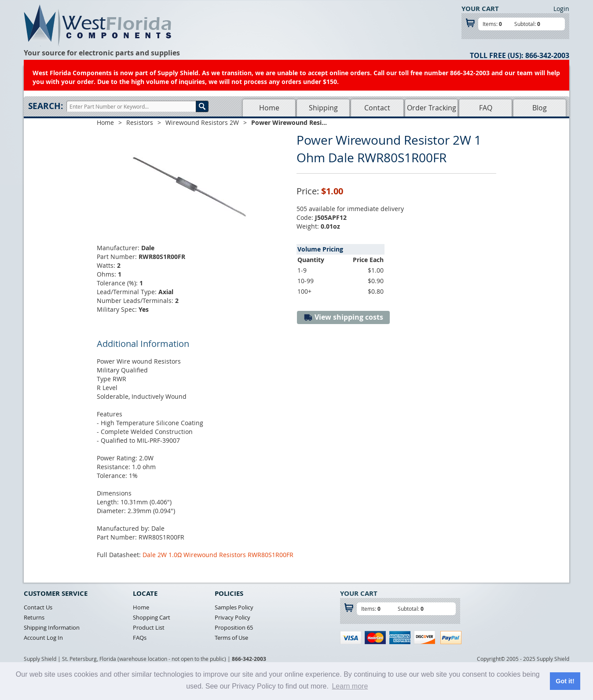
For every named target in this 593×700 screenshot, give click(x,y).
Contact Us (38, 607)
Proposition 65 (234, 627)
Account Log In (43, 638)
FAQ (486, 108)
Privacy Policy (232, 617)
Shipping (323, 108)
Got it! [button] (565, 681)
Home (269, 108)
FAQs (140, 638)
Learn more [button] (350, 686)
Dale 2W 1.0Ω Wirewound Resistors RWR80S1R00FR (218, 555)
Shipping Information (52, 627)
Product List (149, 627)
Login (561, 9)
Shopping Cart (152, 617)
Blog (540, 108)
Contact (377, 108)
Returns (34, 617)
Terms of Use (231, 638)
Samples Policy (234, 607)
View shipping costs (343, 317)
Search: (46, 106)
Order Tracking (432, 108)
